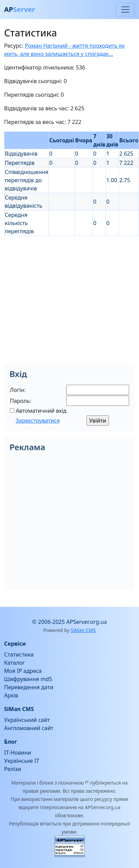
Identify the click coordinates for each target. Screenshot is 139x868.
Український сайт (27, 720)
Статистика (19, 654)
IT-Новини (18, 753)
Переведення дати (29, 687)
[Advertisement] (64, 300)
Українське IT (22, 761)
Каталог (15, 663)
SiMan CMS (83, 630)
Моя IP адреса (23, 671)
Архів (11, 695)
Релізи (13, 769)
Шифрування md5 (28, 679)
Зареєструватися (38, 421)
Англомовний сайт (29, 728)
